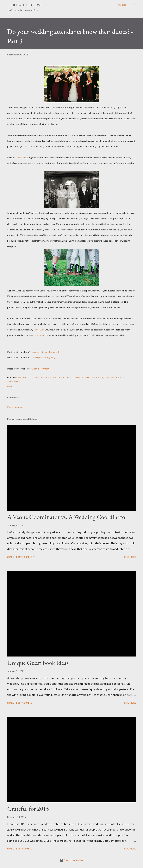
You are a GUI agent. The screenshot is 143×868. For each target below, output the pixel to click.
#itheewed (68, 378)
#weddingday (15, 381)
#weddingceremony (115, 378)
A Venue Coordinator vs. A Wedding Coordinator (67, 517)
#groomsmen (55, 378)
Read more (130, 557)
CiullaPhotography (40, 369)
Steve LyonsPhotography (43, 357)
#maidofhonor (83, 378)
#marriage (98, 378)
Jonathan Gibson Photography (46, 352)
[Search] (122, 5)
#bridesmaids (30, 378)
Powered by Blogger (71, 860)
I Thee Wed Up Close (24, 5)
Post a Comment (15, 407)
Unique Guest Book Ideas (38, 663)
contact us (40, 335)
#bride (19, 378)
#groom (42, 378)
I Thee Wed (20, 158)
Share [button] (10, 387)
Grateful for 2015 (28, 809)
